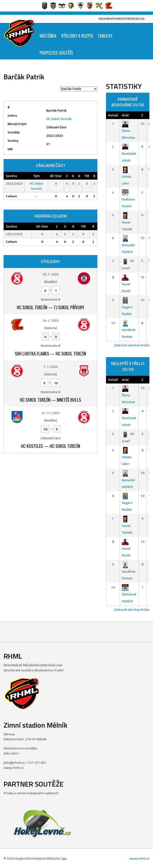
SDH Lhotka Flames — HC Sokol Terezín (50, 354)
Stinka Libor (127, 176)
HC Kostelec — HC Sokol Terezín (50, 446)
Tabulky (105, 36)
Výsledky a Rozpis (77, 36)
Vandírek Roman (129, 330)
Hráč (125, 115)
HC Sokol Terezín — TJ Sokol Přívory (50, 307)
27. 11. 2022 (51, 413)
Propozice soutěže (56, 53)
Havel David (126, 284)
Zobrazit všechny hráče (132, 345)
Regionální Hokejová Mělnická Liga (122, 19)
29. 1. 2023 (51, 274)
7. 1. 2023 (51, 367)
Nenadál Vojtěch (128, 245)
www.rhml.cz (139, 858)
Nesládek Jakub (129, 153)
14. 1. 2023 (51, 320)
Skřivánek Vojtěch (129, 594)
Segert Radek (127, 307)
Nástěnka (48, 36)
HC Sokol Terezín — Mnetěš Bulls (50, 400)
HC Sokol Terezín (59, 119)
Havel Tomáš (127, 222)
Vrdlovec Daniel (129, 199)
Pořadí (113, 115)
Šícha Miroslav (128, 130)
